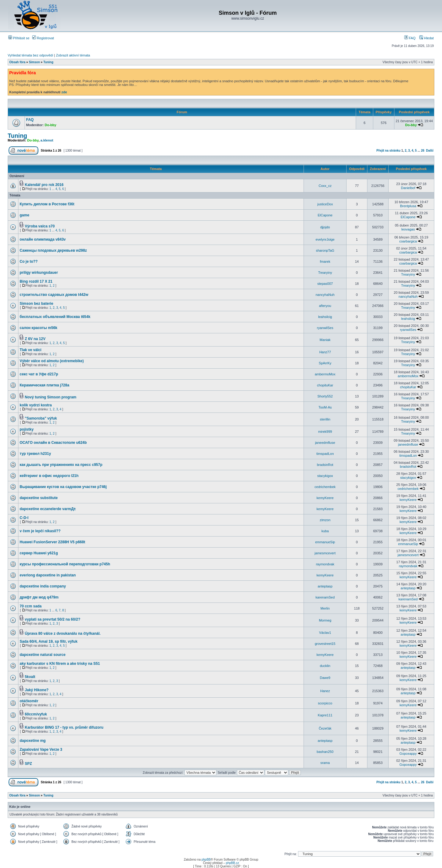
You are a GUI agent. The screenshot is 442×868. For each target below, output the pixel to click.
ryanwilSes (325, 328)
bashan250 (325, 752)
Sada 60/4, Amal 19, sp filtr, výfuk (48, 641)
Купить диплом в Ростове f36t (47, 204)
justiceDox (325, 204)
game (24, 215)
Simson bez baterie (36, 304)
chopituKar (325, 385)
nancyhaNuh (325, 295)
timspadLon (325, 454)
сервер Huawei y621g (39, 553)
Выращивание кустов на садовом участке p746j (63, 487)
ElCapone (325, 215)
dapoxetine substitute (39, 498)
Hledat (426, 38)
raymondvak (325, 564)
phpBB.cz (233, 863)
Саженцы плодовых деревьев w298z (53, 250)
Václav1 (325, 633)
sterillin (325, 419)
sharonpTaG (325, 250)
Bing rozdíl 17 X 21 (36, 281)
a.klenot (47, 140)
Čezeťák (325, 728)
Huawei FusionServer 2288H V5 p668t (52, 542)
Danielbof (408, 188)
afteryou (325, 306)
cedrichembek (325, 487)
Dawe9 (325, 678)
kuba (325, 531)
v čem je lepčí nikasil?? (40, 531)
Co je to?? (29, 262)
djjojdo (325, 227)
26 (423, 151)
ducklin (325, 666)
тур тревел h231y (35, 454)
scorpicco (325, 703)
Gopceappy (408, 754)
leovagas (408, 229)
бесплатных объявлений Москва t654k (55, 317)
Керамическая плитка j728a (45, 385)
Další (430, 151)
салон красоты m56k (39, 328)
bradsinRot (325, 465)
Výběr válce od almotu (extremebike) (52, 361)
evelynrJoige (325, 239)
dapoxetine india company (43, 586)
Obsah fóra (17, 62)
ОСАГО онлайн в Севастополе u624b (53, 443)
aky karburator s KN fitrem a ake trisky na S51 (60, 664)
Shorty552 (325, 396)
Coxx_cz (325, 186)
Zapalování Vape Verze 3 (41, 750)
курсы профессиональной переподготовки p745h (65, 564)
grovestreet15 (325, 644)
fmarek (325, 262)
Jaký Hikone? (37, 690)
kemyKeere (325, 498)
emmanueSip (325, 542)
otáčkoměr (29, 701)
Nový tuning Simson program (51, 397)
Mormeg (325, 620)
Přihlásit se (19, 38)
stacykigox (325, 476)
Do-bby (51, 125)
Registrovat (43, 38)
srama (325, 763)
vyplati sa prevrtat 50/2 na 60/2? (53, 619)
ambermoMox (325, 374)
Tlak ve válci (31, 350)
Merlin (325, 608)
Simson (34, 62)
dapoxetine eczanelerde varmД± (48, 509)
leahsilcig (325, 317)
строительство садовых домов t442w (54, 295)
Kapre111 (325, 715)
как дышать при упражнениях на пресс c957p (61, 465)
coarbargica (408, 241)
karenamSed (325, 597)
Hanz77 (325, 352)
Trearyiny (325, 273)
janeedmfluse (325, 443)
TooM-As (325, 407)
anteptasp (325, 586)
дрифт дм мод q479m (39, 597)
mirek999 (325, 432)
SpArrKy (325, 363)
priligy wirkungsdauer (39, 273)
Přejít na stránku (388, 151)
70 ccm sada (31, 606)
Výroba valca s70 (40, 226)
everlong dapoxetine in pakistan (48, 575)
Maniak (325, 340)
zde (64, 92)
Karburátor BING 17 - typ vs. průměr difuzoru (64, 727)
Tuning (48, 62)
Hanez (325, 691)
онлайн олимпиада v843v (43, 239)
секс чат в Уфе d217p (39, 374)
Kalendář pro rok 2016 (44, 185)
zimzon (325, 520)
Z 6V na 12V (35, 339)
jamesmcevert (325, 553)
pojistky (27, 429)
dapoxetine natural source (43, 655)
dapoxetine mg (33, 741)
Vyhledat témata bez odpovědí (30, 55)
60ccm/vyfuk (36, 714)
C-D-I (24, 518)
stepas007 (325, 284)
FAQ (410, 38)
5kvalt (30, 677)
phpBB (206, 860)
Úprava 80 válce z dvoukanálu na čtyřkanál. (63, 634)
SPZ (28, 764)
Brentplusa (408, 206)
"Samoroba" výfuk (41, 418)
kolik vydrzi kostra (36, 405)
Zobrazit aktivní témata (73, 55)
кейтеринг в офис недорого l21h (49, 476)
